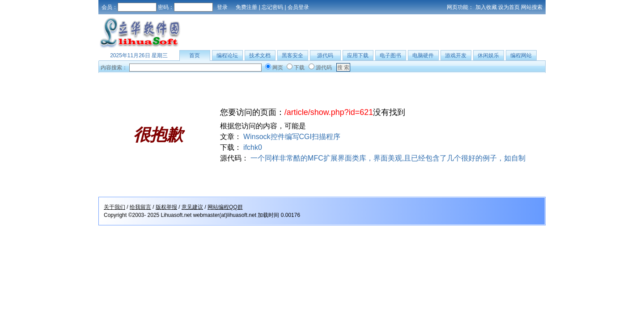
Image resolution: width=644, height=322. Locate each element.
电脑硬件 (423, 55)
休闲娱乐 (488, 55)
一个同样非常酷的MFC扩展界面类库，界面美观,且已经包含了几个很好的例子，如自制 (388, 158)
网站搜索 (532, 7)
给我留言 (140, 207)
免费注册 (246, 7)
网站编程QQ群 (225, 207)
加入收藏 (486, 7)
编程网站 (521, 55)
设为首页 (509, 7)
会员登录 (298, 7)
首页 (195, 55)
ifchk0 (253, 147)
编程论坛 (227, 55)
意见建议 (192, 207)
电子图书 (390, 55)
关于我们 (114, 207)
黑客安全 (292, 55)
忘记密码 (272, 7)
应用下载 (358, 55)
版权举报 (166, 207)
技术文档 (260, 55)
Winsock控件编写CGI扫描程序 (292, 137)
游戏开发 (456, 55)
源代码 (325, 55)
